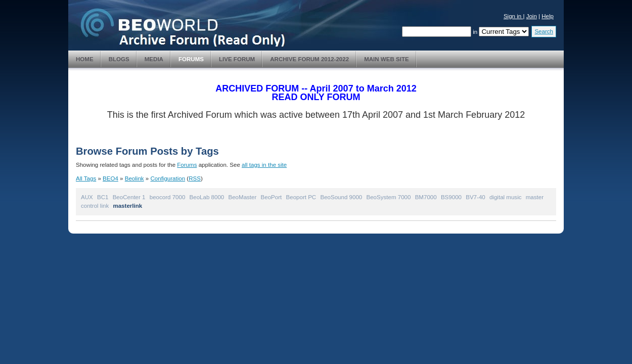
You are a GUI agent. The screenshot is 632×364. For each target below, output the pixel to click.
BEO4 (110, 178)
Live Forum (237, 59)
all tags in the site (264, 165)
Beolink (134, 178)
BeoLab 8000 (207, 197)
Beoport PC (301, 197)
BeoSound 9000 (341, 197)
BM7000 (426, 197)
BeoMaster (243, 197)
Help (548, 16)
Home (85, 59)
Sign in (513, 16)
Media (154, 59)
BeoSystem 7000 (389, 197)
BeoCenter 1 (129, 197)
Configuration (168, 178)
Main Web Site (387, 59)
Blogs (119, 59)
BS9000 (451, 197)
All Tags (86, 178)
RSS (195, 178)
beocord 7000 (168, 197)
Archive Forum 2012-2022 (309, 59)
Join (532, 16)
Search (544, 31)
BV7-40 (476, 197)
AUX (87, 197)
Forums (191, 59)
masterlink (127, 206)
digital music (506, 197)
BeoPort (272, 197)
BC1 (103, 197)
